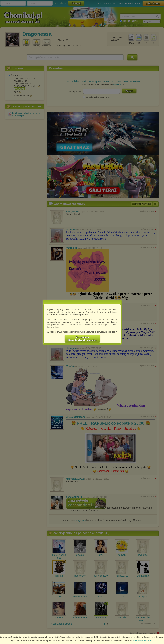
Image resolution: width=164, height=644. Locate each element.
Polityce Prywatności (143, 641)
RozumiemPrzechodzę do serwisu (83, 339)
